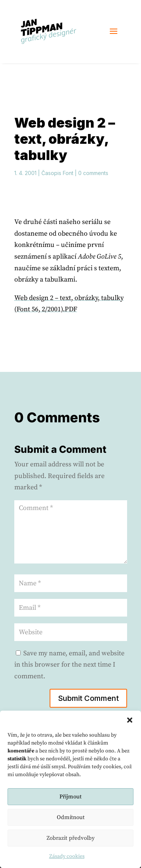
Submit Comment (88, 698)
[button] (130, 720)
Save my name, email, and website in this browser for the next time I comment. (69, 665)
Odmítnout (71, 817)
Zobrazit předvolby (71, 838)
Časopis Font (57, 173)
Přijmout (70, 797)
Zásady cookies (67, 856)
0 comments (93, 173)
